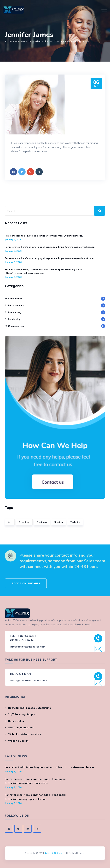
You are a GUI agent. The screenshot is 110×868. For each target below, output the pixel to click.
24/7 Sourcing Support (22, 714)
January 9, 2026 (13, 240)
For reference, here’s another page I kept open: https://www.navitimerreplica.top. (50, 247)
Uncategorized (16, 326)
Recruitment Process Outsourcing (30, 708)
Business (42, 522)
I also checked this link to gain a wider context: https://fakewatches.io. (44, 236)
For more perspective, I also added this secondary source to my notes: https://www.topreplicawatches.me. (44, 271)
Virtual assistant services (25, 734)
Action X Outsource (55, 853)
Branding (24, 522)
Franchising (15, 312)
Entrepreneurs (16, 305)
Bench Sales (16, 721)
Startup (59, 522)
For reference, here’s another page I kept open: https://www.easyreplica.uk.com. (49, 258)
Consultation (15, 299)
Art (10, 522)
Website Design (18, 741)
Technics (75, 522)
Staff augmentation (21, 727)
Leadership (14, 319)
